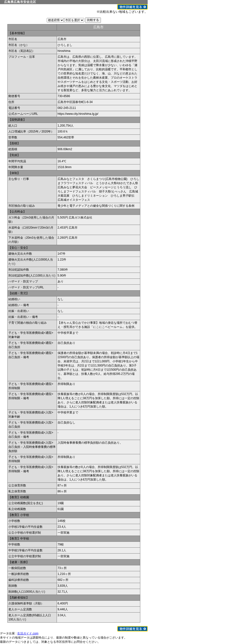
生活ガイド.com (28, 633)
